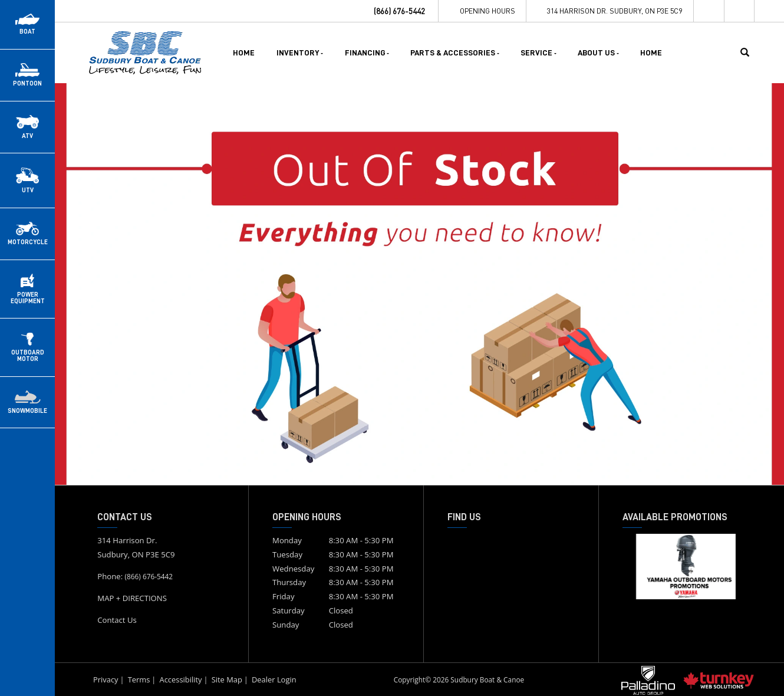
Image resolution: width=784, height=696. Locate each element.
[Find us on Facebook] (709, 11)
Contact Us (117, 620)
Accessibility (180, 679)
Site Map (227, 679)
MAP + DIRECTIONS (132, 598)
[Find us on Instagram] (740, 11)
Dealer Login (274, 679)
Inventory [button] (300, 52)
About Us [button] (598, 52)
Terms (139, 679)
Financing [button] (367, 52)
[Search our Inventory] (749, 52)
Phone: (135, 576)
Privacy (106, 679)
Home (244, 52)
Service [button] (538, 52)
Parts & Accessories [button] (455, 52)
